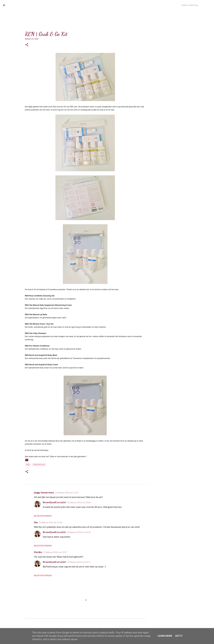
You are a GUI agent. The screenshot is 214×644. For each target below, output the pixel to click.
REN (28, 465)
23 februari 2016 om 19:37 (55, 552)
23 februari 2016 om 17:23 (51, 522)
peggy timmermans (44, 492)
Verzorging (39, 465)
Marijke (38, 552)
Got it (179, 636)
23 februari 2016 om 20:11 (79, 562)
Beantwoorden (43, 516)
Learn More (165, 636)
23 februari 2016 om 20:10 (79, 532)
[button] (27, 45)
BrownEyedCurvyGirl (27, 5)
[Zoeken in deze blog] (196, 5)
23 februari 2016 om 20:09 (79, 502)
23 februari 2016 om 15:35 (67, 493)
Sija (36, 522)
